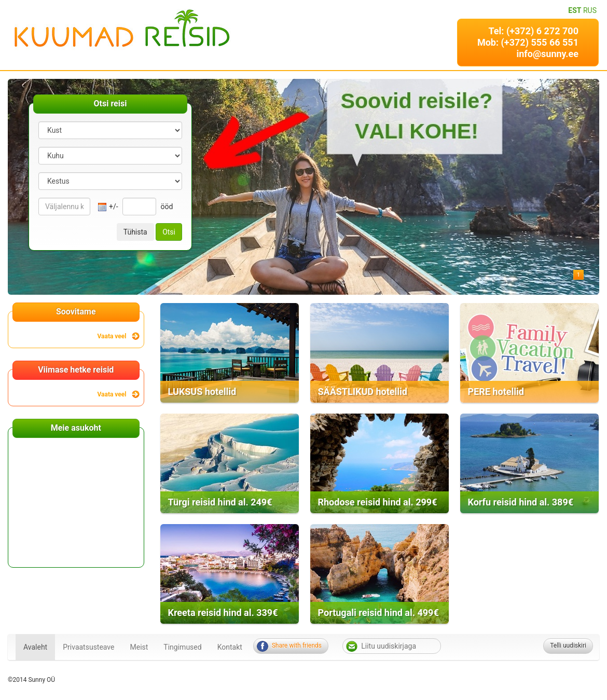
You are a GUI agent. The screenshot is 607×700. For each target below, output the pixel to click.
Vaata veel (112, 336)
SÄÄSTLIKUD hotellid (363, 392)
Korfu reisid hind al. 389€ (521, 502)
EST (575, 10)
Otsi (169, 232)
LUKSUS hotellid (202, 392)
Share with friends (297, 646)
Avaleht (35, 647)
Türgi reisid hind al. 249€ (220, 502)
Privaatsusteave (88, 647)
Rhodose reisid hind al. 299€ (378, 502)
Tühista (135, 232)
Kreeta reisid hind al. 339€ (223, 613)
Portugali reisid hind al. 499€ (378, 613)
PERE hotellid (496, 392)
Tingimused (182, 647)
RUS (590, 10)
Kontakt (230, 647)
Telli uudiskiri (568, 646)
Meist (139, 647)
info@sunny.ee (547, 54)
